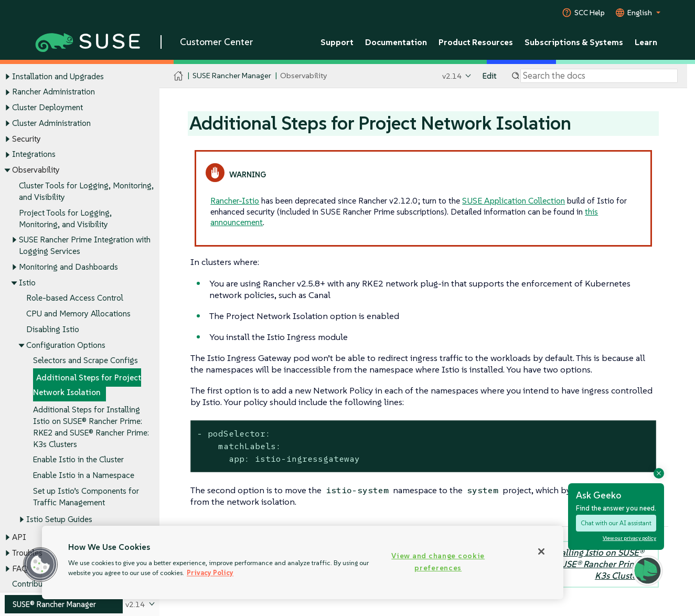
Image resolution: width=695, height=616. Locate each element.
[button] (40, 565)
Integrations (34, 155)
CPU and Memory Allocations (78, 314)
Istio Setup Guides (59, 519)
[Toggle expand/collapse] (7, 77)
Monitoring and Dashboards (68, 267)
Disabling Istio (53, 329)
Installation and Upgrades (58, 76)
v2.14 (452, 76)
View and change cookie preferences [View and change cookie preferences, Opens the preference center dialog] (438, 562)
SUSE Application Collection (514, 200)
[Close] (541, 551)
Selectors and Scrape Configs (85, 361)
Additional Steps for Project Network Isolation (87, 385)
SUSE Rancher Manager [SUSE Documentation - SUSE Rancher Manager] (232, 76)
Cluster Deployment (47, 107)
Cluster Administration (51, 123)
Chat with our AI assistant (616, 523)
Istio (27, 283)
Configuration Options (66, 345)
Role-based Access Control (75, 298)
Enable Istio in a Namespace (84, 475)
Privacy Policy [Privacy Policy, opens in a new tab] (210, 573)
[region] (303, 562)
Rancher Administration (54, 92)
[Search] (599, 76)
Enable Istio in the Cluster (78, 460)
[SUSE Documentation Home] (179, 76)
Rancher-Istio (235, 200)
